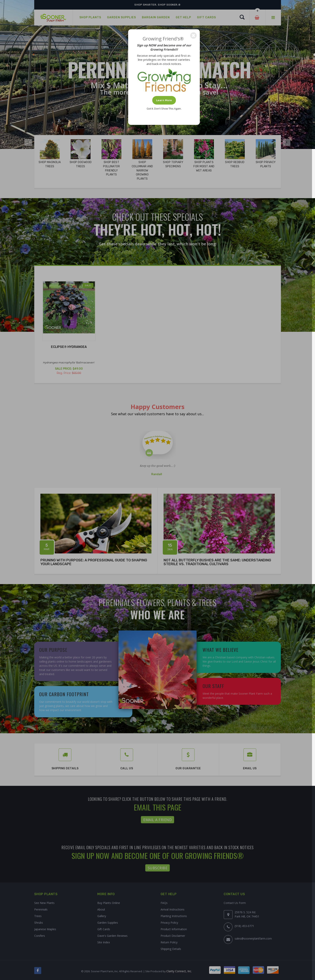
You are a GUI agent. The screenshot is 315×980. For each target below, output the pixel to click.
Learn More (164, 100)
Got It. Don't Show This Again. (164, 109)
